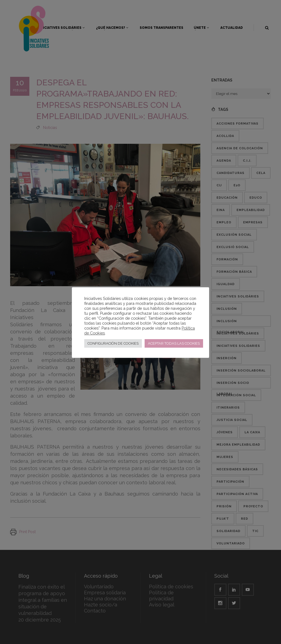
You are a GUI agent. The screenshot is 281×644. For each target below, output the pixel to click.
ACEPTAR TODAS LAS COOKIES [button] (174, 343)
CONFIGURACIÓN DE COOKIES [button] (113, 343)
